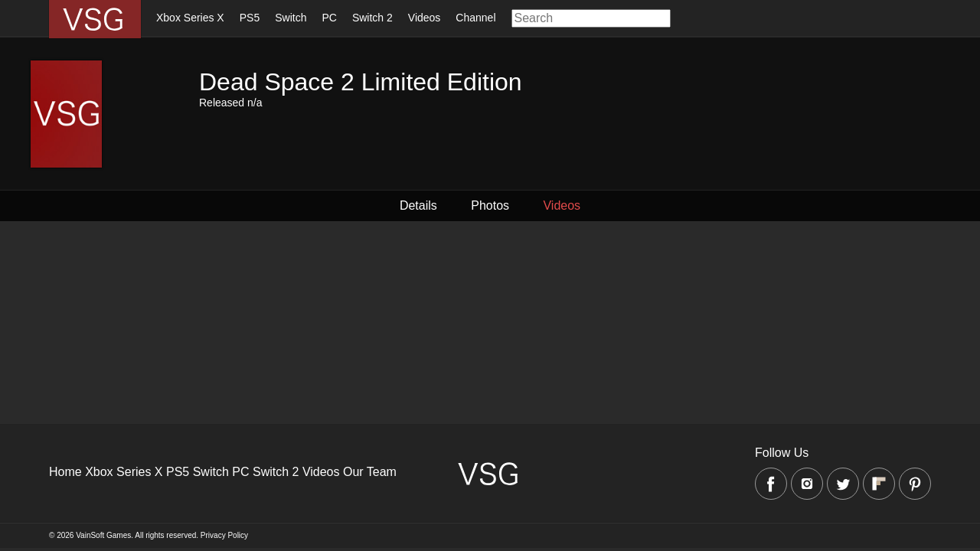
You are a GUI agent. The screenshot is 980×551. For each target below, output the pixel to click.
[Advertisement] (459, 328)
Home (65, 472)
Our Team (370, 472)
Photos (490, 205)
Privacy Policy (224, 535)
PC (329, 18)
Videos (425, 18)
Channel (475, 18)
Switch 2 (372, 18)
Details (421, 205)
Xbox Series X (190, 18)
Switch (291, 18)
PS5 (250, 18)
